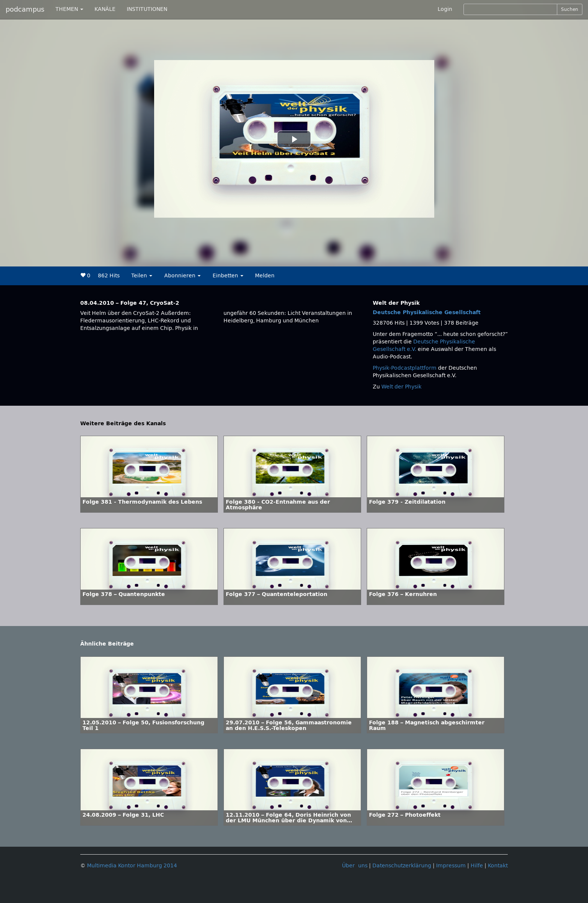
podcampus (25, 9)
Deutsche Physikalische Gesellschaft (427, 312)
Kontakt (498, 866)
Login (445, 9)
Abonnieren (182, 276)
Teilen (142, 276)
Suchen (570, 9)
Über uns (355, 866)
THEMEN (69, 9)
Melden (265, 276)
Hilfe (477, 866)
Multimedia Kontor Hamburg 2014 (132, 866)
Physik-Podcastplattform (405, 368)
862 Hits (109, 276)
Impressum (451, 866)
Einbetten (228, 276)
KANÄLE (105, 9)
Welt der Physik (401, 387)
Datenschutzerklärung (402, 866)
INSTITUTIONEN (147, 9)
